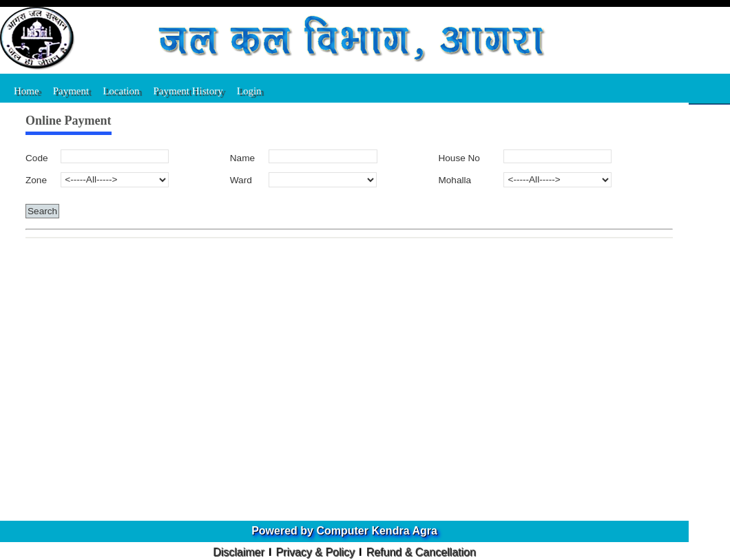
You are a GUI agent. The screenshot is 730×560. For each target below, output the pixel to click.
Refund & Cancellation (421, 552)
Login (249, 91)
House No (459, 158)
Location (121, 91)
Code (37, 158)
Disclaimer (239, 552)
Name (242, 158)
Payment (71, 91)
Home (27, 91)
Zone (36, 180)
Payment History (188, 91)
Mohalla (455, 180)
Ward (241, 180)
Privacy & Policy (315, 552)
